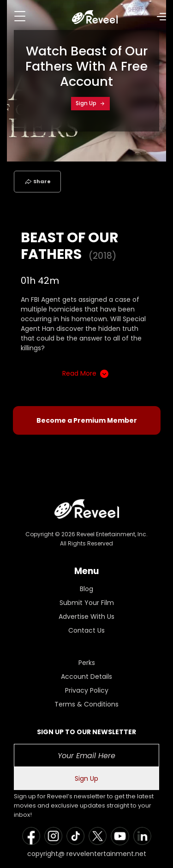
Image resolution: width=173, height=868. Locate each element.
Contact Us (86, 630)
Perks (87, 663)
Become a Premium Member (87, 420)
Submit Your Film (87, 603)
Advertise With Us (86, 617)
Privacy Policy (87, 690)
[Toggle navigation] (20, 16)
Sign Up (90, 103)
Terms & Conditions (86, 704)
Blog (86, 589)
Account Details (86, 676)
